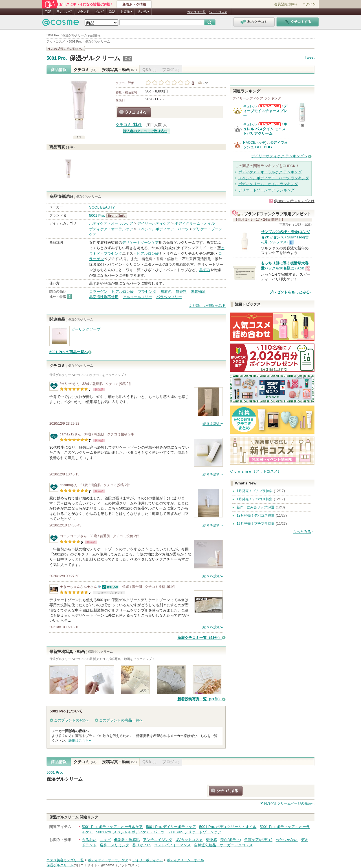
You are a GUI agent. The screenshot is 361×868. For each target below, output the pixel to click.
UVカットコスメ (189, 840)
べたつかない (287, 840)
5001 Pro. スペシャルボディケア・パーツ (130, 832)
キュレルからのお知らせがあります (269, 106)
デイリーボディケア (154, 223)
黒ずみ (205, 270)
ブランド (83, 12)
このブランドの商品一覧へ (121, 720)
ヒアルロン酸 (148, 253)
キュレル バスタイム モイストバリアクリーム (265, 129)
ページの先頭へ (289, 803)
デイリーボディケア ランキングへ (279, 156)
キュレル (250, 106)
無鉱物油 (198, 292)
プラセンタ (113, 253)
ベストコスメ (218, 12)
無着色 (166, 292)
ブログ (99, 12)
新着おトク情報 (134, 5)
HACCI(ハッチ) (255, 143)
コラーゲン (98, 292)
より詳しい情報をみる (207, 306)
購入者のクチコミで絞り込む (145, 131)
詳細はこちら (79, 741)
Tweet (310, 57)
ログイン (309, 4)
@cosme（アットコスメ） (121, 865)
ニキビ (105, 840)
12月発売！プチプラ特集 (256, 524)
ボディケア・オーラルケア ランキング (270, 172)
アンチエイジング (158, 840)
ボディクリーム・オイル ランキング (268, 184)
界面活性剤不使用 (104, 297)
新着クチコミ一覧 (200, 638)
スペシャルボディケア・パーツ (163, 229)
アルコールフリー (137, 297)
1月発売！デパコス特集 (255, 499)
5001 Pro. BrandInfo (118, 216)
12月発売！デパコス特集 (256, 515)
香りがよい (141, 845)
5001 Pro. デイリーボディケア (171, 827)
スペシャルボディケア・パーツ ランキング (274, 178)
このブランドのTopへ (71, 720)
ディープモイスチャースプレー (265, 111)
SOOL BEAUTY (102, 207)
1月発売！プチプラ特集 (255, 491)
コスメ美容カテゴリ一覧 (65, 860)
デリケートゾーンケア (140, 243)
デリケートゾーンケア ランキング (266, 190)
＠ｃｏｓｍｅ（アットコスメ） (256, 471)
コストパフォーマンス (172, 845)
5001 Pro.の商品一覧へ (69, 352)
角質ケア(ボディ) (258, 840)
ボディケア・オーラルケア (111, 223)
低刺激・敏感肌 (127, 840)
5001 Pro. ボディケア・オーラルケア (112, 827)
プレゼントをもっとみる (290, 292)
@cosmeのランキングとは (294, 201)
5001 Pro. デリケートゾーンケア (194, 832)
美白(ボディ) (231, 840)
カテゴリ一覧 (196, 12)
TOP (48, 12)
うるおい (89, 840)
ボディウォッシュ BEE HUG (265, 145)
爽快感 (211, 840)
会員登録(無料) (285, 4)
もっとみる (302, 532)
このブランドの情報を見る (66, 49)
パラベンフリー (169, 297)
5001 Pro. (57, 58)
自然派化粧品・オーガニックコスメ (223, 845)
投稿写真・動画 (119, 70)
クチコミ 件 (129, 125)
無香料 (181, 292)
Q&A (112, 12)
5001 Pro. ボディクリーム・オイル (228, 827)
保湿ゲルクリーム (95, 58)
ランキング (64, 12)
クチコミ (85, 70)
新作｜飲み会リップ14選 (256, 507)
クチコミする (134, 112)
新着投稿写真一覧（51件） (200, 699)
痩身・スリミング (115, 845)
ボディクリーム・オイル (195, 223)
